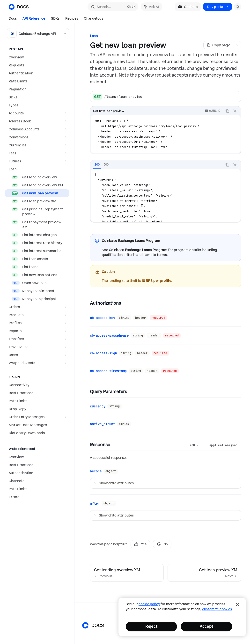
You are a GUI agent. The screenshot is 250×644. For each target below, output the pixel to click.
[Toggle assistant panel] (152, 7)
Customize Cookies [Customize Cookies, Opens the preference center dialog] (217, 609)
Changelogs (94, 20)
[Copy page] (218, 45)
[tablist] (156, 165)
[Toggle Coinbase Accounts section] (37, 129)
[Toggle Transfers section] (37, 339)
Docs (13, 20)
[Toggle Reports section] (37, 331)
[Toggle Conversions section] (37, 137)
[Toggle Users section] (37, 355)
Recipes (72, 20)
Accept (206, 626)
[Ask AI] (235, 111)
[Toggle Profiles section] (37, 323)
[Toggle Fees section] (37, 153)
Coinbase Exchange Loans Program (138, 250)
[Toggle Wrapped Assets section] (37, 363)
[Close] (237, 604)
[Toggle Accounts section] (37, 113)
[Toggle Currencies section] (37, 145)
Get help (188, 7)
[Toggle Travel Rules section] (37, 347)
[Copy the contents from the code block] (227, 111)
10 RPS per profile (156, 281)
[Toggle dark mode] (238, 7)
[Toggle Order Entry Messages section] (37, 417)
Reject (151, 626)
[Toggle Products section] (37, 315)
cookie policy (149, 604)
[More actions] (237, 45)
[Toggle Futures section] (37, 161)
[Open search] (113, 7)
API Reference (34, 20)
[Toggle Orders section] (37, 307)
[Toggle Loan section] (37, 169)
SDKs (55, 20)
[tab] (97, 165)
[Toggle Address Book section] (37, 121)
